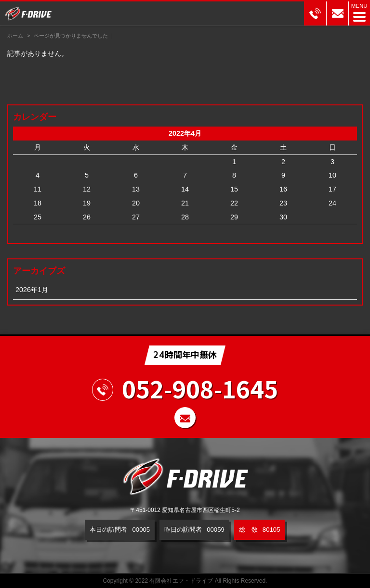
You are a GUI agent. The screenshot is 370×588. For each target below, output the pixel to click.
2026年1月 (32, 290)
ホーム (15, 36)
